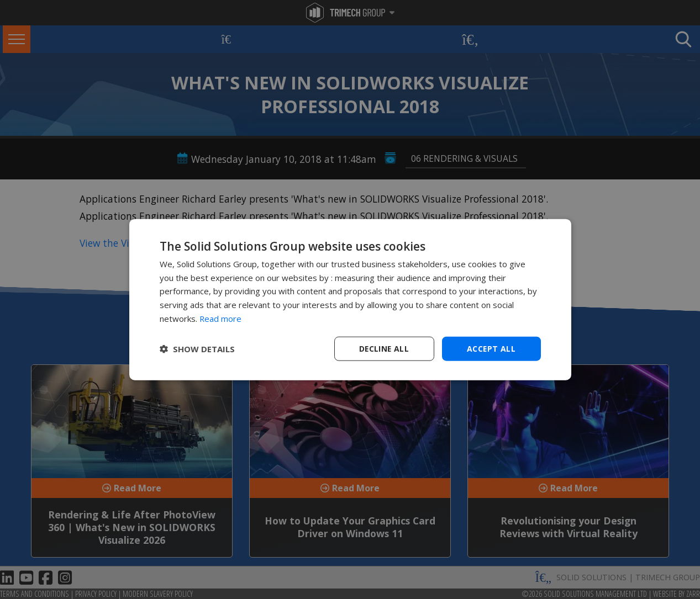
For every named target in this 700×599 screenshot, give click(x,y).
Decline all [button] (384, 348)
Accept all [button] (491, 348)
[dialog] (350, 299)
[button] (197, 349)
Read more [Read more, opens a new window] (221, 318)
